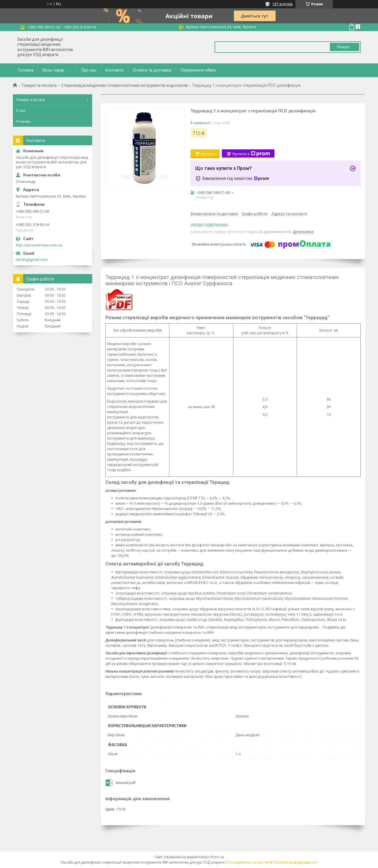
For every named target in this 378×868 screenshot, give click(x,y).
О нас (21, 110)
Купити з (251, 154)
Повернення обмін (198, 70)
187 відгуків (282, 4)
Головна (26, 70)
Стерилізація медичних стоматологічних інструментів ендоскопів (124, 85)
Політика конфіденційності (295, 862)
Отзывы (23, 121)
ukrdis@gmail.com (32, 260)
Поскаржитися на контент (249, 862)
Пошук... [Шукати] (344, 47)
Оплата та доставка (152, 70)
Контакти (114, 70)
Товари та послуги (39, 85)
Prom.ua (217, 857)
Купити (208, 154)
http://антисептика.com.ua (39, 245)
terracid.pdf (126, 783)
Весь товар (53, 70)
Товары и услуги (30, 100)
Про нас (89, 70)
